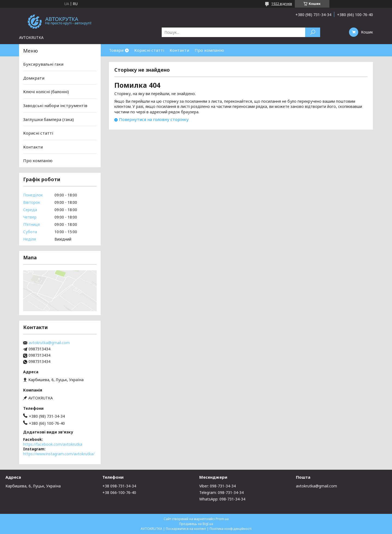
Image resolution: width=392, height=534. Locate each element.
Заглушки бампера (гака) (48, 119)
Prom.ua (222, 519)
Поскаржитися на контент (186, 529)
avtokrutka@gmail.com (49, 343)
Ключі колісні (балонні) (46, 92)
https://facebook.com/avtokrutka (53, 444)
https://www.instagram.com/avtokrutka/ (59, 454)
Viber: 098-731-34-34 (218, 486)
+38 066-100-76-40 (119, 492)
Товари (116, 50)
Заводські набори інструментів (55, 105)
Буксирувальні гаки (43, 64)
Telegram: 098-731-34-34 (221, 492)
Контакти (179, 50)
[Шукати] (313, 32)
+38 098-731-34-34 (119, 486)
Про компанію (209, 50)
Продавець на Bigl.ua (196, 524)
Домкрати (34, 78)
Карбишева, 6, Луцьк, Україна (33, 486)
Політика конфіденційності (231, 529)
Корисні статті (149, 50)
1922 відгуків (282, 4)
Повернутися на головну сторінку (154, 119)
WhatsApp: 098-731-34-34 (222, 499)
